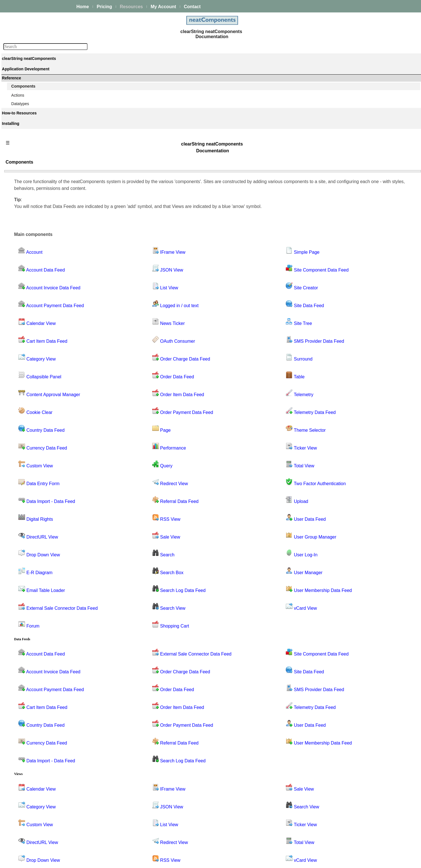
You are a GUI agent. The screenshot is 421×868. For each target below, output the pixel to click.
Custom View (28, 319)
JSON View (26, 403)
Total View (25, 693)
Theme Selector (30, 670)
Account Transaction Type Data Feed (49, 243)
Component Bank (32, 188)
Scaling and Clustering (32, 126)
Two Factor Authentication (39, 700)
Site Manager (28, 609)
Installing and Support (31, 824)
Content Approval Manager (40, 288)
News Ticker (27, 426)
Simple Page (28, 578)
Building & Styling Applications (38, 103)
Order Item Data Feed (36, 456)
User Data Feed (30, 716)
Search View (27, 563)
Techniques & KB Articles (34, 793)
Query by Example (33, 502)
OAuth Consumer (32, 433)
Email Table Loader (33, 372)
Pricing (104, 7)
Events (18, 133)
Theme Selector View (35, 678)
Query (22, 487)
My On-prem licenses (30, 832)
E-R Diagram (28, 365)
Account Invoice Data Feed (40, 220)
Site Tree (24, 617)
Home (83, 7)
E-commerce (23, 149)
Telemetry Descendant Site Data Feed (50, 662)
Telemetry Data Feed (35, 655)
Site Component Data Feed (40, 586)
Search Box (27, 548)
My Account (163, 7)
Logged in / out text (33, 418)
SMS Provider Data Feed (38, 624)
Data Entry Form (31, 327)
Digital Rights (28, 342)
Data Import (27, 334)
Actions (18, 761)
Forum (22, 388)
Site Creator (27, 594)
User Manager (29, 739)
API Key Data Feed (33, 250)
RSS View (25, 525)
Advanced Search (28, 808)
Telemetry (25, 647)
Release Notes (25, 847)
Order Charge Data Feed (38, 441)
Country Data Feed (33, 304)
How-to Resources (28, 785)
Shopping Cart (29, 571)
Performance (28, 479)
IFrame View (27, 395)
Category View (29, 273)
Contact (192, 7)
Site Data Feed (30, 601)
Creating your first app (31, 95)
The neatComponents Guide (37, 71)
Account (24, 205)
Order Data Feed (31, 449)
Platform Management (31, 79)
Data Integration (26, 110)
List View (24, 411)
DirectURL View (30, 350)
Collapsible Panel (32, 281)
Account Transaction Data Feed (44, 235)
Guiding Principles (28, 800)
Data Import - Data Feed (137, 413)
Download (21, 839)
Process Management (31, 118)
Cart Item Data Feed (34, 266)
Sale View (25, 533)
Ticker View (27, 685)
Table (21, 639)
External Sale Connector (38, 380)
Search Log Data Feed (36, 555)
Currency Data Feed (34, 311)
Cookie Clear (28, 296)
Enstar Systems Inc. (209, 861)
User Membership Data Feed (42, 746)
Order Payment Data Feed (40, 464)
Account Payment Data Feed (42, 227)
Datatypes (21, 769)
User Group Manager (35, 731)
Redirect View (29, 510)
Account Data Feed (33, 212)
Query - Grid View (32, 494)
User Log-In (27, 723)
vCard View (26, 754)
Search (23, 540)
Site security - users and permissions (44, 156)
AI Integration (24, 141)
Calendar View (29, 258)
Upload (23, 708)
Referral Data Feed (33, 517)
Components (23, 172)
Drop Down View (31, 357)
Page (21, 472)
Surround (25, 632)
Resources (131, 7)
